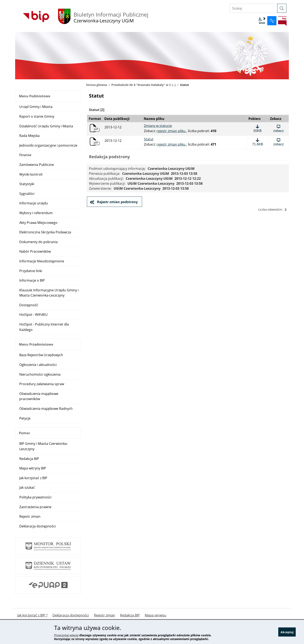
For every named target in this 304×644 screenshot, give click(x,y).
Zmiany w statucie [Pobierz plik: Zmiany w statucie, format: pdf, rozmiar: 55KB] (158, 126)
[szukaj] (282, 8)
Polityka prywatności (35, 497)
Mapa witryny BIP (33, 468)
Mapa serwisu (156, 615)
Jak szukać (27, 487)
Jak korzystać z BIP (33, 478)
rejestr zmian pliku (171, 131)
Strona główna (97, 85)
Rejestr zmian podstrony (117, 202)
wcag (262, 21)
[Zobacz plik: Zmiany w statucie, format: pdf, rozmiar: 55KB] (278, 128)
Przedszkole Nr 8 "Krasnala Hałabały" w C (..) (143, 85)
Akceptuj (287, 632)
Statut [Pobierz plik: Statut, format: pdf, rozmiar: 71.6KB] (149, 139)
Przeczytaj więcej (66, 635)
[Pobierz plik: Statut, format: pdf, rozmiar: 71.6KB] (258, 142)
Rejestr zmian (30, 516)
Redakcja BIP (29, 459)
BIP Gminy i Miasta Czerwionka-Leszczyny (44, 446)
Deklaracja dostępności (38, 526)
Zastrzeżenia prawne (35, 507)
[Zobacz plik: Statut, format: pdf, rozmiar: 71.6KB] (278, 142)
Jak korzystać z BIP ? (32, 615)
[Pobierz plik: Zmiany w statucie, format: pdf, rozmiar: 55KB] (258, 128)
